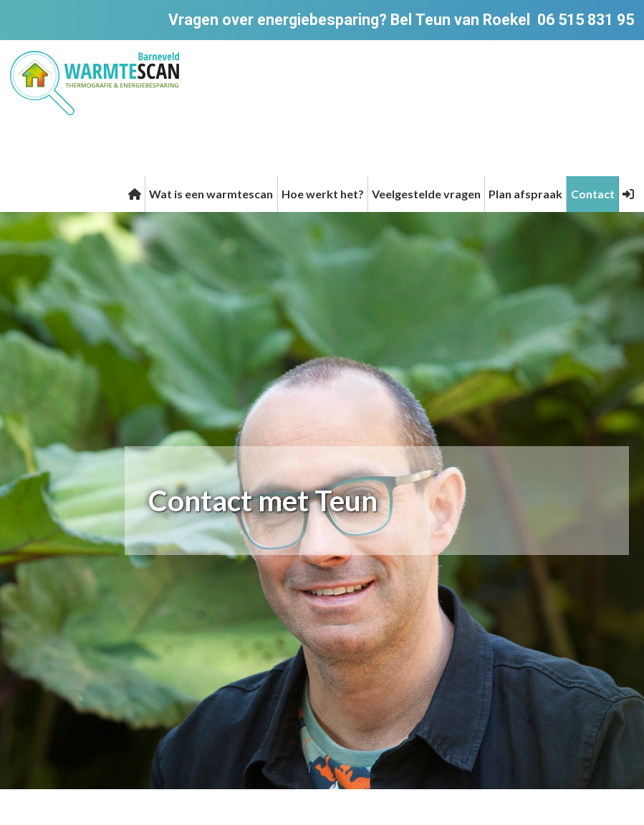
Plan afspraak (525, 194)
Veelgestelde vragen (426, 194)
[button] (628, 194)
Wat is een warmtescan (211, 194)
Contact (593, 194)
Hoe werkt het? (323, 194)
